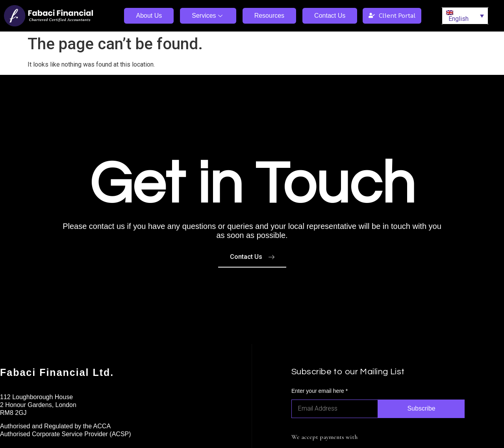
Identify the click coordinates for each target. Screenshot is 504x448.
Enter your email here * (320, 391)
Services (208, 16)
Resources (269, 16)
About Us (149, 16)
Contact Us (330, 16)
